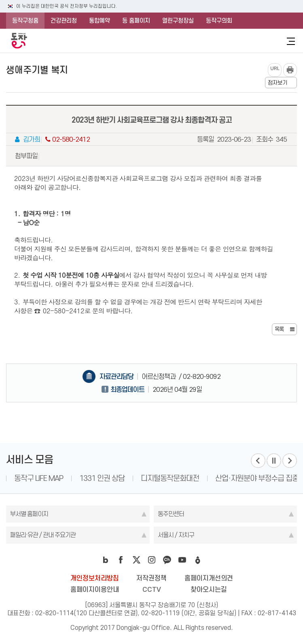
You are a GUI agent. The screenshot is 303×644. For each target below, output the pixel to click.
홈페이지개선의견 (209, 578)
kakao (167, 560)
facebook (121, 560)
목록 (279, 329)
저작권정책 (151, 578)
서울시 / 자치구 (176, 535)
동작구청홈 (25, 21)
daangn (198, 560)
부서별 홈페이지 (29, 514)
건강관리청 (64, 21)
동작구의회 (219, 21)
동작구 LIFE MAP (39, 478)
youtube (182, 560)
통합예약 (100, 21)
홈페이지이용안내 (95, 589)
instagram (152, 560)
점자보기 (278, 83)
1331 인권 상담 (102, 478)
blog (106, 560)
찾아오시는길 (209, 589)
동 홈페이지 (136, 21)
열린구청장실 (178, 21)
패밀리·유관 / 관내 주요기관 (43, 535)
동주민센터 (171, 514)
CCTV (152, 589)
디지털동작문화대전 (170, 478)
